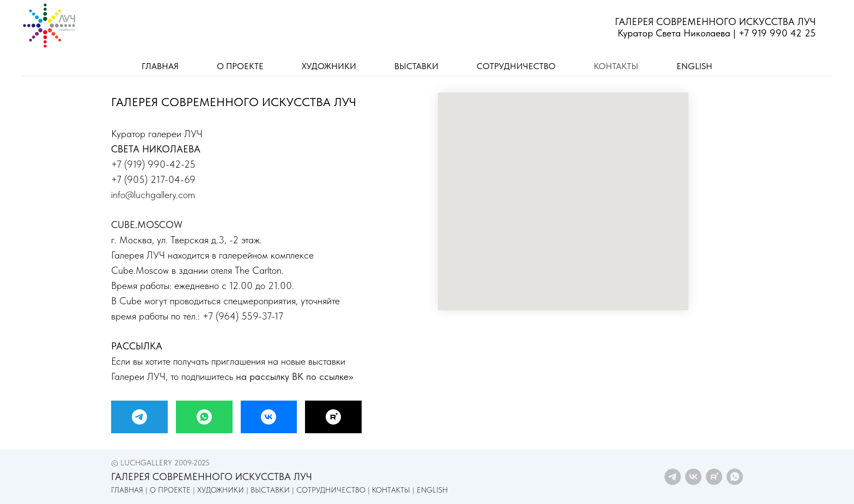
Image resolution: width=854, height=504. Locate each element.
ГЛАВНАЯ (160, 66)
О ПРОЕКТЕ (240, 66)
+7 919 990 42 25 (777, 33)
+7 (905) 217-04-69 (153, 179)
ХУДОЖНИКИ (329, 66)
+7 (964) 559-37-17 (243, 316)
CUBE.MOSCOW (147, 225)
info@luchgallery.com (153, 195)
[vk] (693, 477)
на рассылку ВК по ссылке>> (294, 376)
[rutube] (714, 477)
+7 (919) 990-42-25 (153, 164)
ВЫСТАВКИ (416, 66)
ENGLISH (694, 66)
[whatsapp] (735, 477)
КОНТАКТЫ (616, 66)
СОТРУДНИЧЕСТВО (516, 66)
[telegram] (673, 477)
